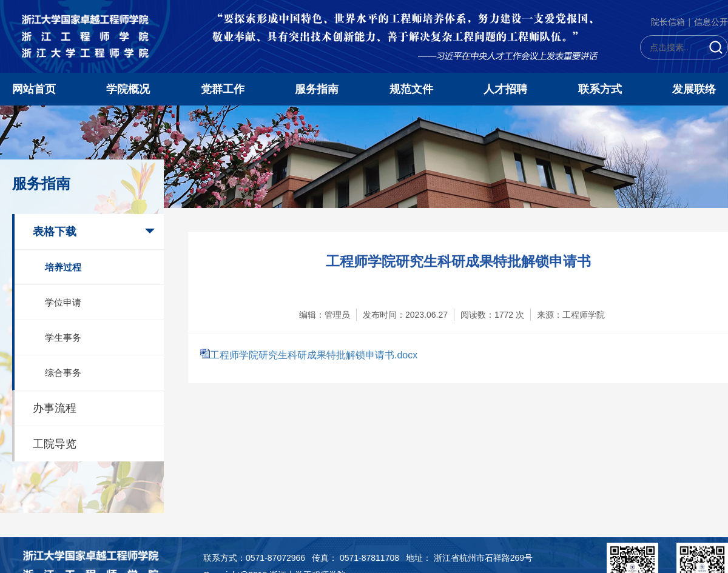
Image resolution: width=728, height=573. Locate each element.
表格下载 (55, 232)
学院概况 (128, 89)
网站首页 (34, 89)
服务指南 (317, 89)
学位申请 (63, 302)
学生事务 (63, 337)
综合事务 (63, 373)
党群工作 (223, 89)
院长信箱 (668, 22)
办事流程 (55, 408)
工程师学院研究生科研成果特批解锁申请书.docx (314, 355)
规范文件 (411, 89)
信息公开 (711, 22)
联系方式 (600, 89)
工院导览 (55, 444)
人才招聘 (505, 89)
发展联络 (694, 89)
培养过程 (63, 267)
